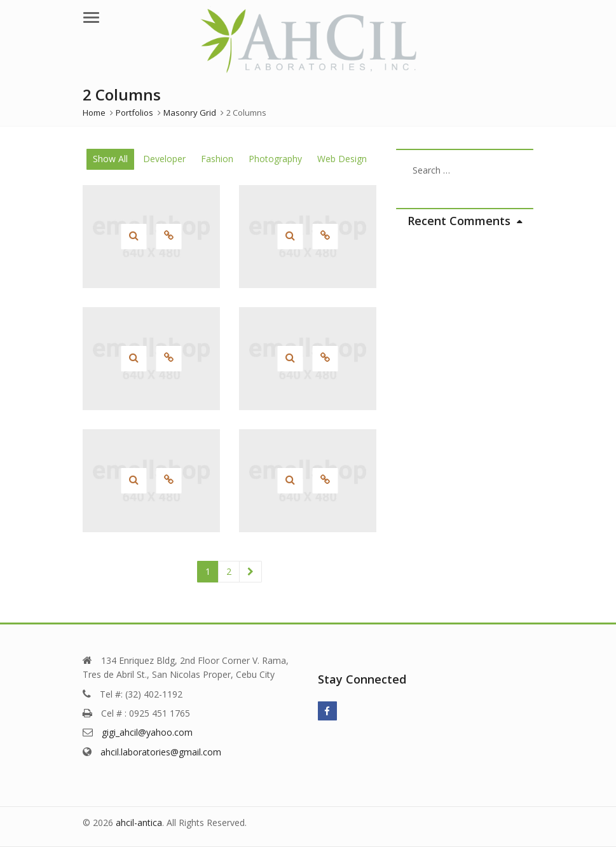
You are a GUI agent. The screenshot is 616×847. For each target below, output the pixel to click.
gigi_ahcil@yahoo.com (147, 732)
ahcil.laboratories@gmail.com (161, 752)
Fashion (217, 159)
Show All (110, 159)
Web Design (342, 159)
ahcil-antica (139, 823)
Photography (275, 159)
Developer (164, 159)
